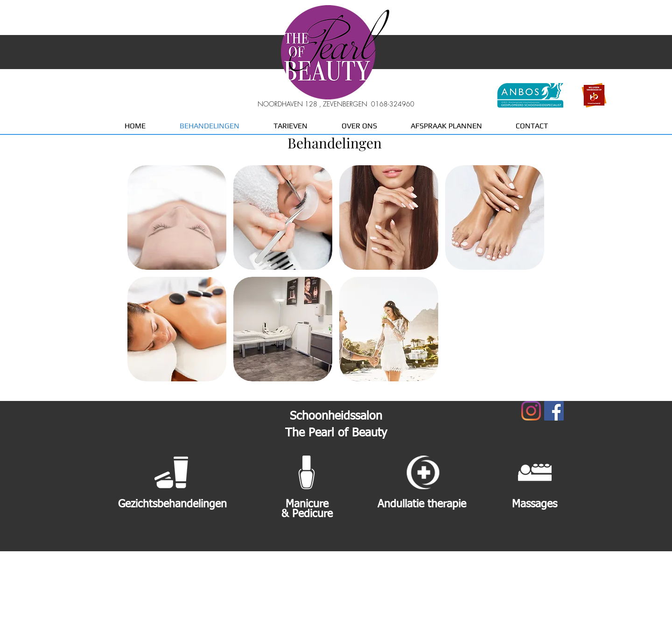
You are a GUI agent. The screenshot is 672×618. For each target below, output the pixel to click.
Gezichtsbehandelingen (172, 504)
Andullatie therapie (422, 504)
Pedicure (312, 514)
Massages (535, 504)
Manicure (307, 504)
